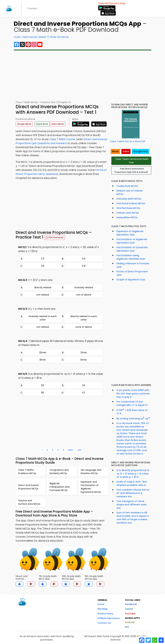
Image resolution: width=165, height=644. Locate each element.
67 (84, 393)
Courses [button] (32, 8)
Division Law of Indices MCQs (130, 192)
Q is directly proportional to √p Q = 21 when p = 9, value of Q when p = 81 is (133, 474)
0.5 (43, 266)
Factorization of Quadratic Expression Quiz (132, 249)
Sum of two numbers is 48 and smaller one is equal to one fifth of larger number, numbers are (133, 518)
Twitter (129, 609)
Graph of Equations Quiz (131, 280)
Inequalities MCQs (127, 217)
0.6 (84, 259)
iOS (127, 627)
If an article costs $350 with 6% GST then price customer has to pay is (133, 394)
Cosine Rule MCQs (127, 186)
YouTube (130, 614)
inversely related (84, 287)
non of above (84, 295)
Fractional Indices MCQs (131, 203)
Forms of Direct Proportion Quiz (132, 273)
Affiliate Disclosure (109, 618)
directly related (43, 287)
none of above (84, 327)
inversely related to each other (43, 318)
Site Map (102, 609)
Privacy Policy (105, 614)
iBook (115, 151)
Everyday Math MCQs (129, 199)
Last (79, 450)
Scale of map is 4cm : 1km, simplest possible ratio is (132, 483)
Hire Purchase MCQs (128, 208)
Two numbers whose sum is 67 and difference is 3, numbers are (133, 493)
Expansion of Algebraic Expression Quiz (130, 233)
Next (71, 450)
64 (84, 385)
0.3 (43, 259)
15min (43, 360)
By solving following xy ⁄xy (133, 418)
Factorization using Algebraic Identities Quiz (131, 257)
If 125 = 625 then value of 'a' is (132, 412)
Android (130, 622)
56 (43, 393)
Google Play (140, 151)
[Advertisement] (82, 76)
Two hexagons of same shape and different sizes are (131, 505)
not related (43, 295)
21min (84, 353)
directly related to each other (84, 318)
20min (43, 353)
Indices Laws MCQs (128, 213)
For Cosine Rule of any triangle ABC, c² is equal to (132, 403)
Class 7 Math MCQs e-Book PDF (128, 141)
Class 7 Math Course (62, 139)
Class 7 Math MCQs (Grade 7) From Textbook (41, 37)
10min (84, 360)
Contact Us (104, 623)
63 (43, 385)
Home (101, 604)
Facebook (131, 604)
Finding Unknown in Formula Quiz (133, 265)
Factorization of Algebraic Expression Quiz (132, 241)
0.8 (84, 266)
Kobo (126, 151)
